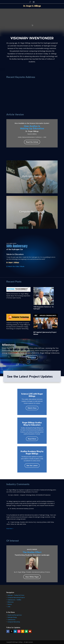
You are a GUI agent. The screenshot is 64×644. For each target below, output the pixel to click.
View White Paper (32, 577)
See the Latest (32, 466)
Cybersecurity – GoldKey (14, 600)
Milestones (11, 602)
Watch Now (32, 408)
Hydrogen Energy (12, 617)
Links (9, 607)
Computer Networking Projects (16, 598)
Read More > (10, 529)
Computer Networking (14, 622)
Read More (32, 358)
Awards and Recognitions (15, 615)
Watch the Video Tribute (16, 266)
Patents (10, 604)
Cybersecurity (11, 620)
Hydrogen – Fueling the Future (16, 595)
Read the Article (32, 142)
